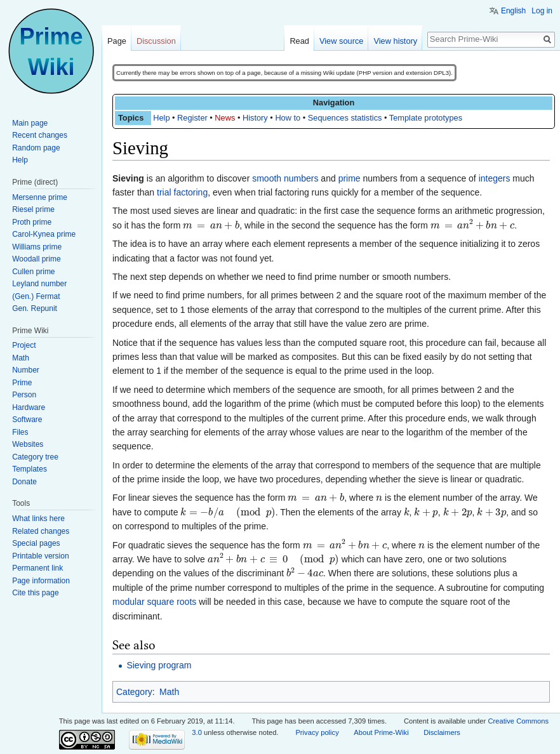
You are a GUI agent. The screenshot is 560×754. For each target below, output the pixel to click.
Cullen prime (33, 272)
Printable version (40, 556)
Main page (30, 123)
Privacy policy (317, 732)
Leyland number (39, 284)
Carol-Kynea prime (44, 234)
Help (161, 118)
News (225, 118)
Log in (542, 11)
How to (288, 118)
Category (134, 692)
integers (495, 178)
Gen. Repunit (35, 308)
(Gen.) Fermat (36, 296)
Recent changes (40, 135)
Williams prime (37, 247)
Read (299, 41)
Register (192, 118)
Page (117, 41)
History (255, 118)
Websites (28, 444)
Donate (24, 482)
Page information (41, 581)
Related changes (41, 531)
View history (395, 41)
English (513, 11)
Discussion (156, 41)
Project (24, 345)
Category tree (35, 457)
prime (350, 178)
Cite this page (35, 593)
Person (24, 395)
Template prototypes (426, 118)
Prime (22, 383)
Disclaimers (442, 732)
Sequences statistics (345, 118)
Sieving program (159, 665)
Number (26, 370)
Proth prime (32, 222)
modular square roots (154, 602)
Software (27, 420)
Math (169, 692)
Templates (30, 469)
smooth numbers (285, 178)
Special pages (36, 543)
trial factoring (182, 192)
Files (20, 432)
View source (341, 41)
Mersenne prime (40, 197)
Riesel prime (33, 209)
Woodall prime (36, 259)
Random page (36, 148)
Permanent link (37, 568)
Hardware (29, 407)
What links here (38, 519)
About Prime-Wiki (381, 732)
